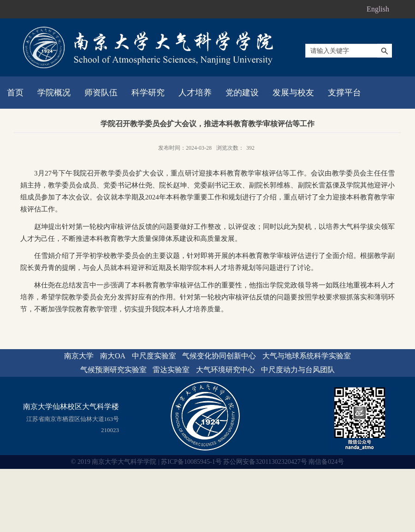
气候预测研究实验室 (113, 370)
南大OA (113, 356)
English (378, 9)
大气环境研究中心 (225, 370)
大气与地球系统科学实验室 (307, 356)
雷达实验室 (171, 370)
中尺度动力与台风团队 (298, 370)
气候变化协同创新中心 (219, 356)
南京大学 (79, 356)
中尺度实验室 (154, 356)
